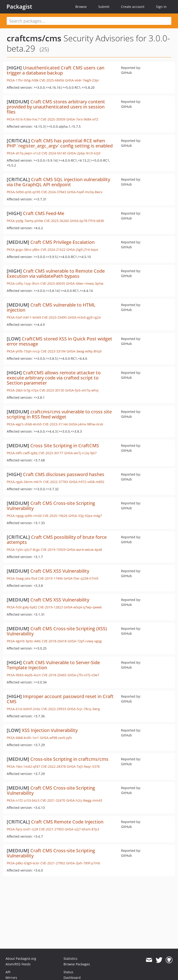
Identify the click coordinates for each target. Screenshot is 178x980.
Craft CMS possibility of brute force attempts (57, 540)
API (8, 972)
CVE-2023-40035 (53, 283)
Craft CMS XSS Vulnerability (60, 571)
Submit (104, 7)
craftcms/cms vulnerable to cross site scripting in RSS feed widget (59, 414)
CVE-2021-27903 (51, 829)
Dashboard (72, 978)
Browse (81, 7)
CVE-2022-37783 (56, 482)
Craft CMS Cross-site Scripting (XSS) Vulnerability (57, 631)
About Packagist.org (21, 959)
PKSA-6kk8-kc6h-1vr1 (23, 738)
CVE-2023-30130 (52, 390)
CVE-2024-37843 (54, 192)
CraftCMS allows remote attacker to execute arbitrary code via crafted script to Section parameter (54, 378)
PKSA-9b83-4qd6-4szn (24, 675)
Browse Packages (77, 964)
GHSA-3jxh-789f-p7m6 (83, 863)
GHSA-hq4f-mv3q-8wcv (85, 192)
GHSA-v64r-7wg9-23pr (82, 80)
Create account (133, 7)
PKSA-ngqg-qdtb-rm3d (24, 516)
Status (68, 972)
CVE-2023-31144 (55, 424)
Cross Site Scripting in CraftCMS (65, 446)
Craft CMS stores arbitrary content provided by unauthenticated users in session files (56, 107)
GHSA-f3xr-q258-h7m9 (81, 578)
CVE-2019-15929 (53, 550)
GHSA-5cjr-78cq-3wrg (83, 709)
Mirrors (11, 978)
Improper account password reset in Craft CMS (60, 699)
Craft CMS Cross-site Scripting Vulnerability (51, 506)
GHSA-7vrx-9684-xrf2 (82, 119)
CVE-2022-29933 (54, 709)
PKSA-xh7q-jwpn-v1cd (24, 153)
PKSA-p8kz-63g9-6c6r (23, 863)
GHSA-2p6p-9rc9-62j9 (84, 153)
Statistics (70, 959)
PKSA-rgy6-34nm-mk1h (24, 482)
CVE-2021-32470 (53, 800)
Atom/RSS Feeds (18, 964)
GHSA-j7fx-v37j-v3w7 (83, 675)
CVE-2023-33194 (53, 351)
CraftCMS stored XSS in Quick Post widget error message (59, 341)
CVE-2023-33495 (54, 317)
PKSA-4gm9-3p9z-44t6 (24, 641)
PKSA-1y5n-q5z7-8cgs (23, 550)
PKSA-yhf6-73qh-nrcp (23, 351)
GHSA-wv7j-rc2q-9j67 (80, 453)
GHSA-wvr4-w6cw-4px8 (84, 550)
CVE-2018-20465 (54, 675)
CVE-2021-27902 (53, 863)
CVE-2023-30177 (51, 453)
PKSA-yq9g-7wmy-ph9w (25, 221)
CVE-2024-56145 (54, 153)
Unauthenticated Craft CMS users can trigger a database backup (56, 70)
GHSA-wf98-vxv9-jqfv (56, 738)
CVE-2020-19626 (55, 516)
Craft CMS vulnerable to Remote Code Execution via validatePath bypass (56, 273)
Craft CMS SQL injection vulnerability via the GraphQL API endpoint (58, 182)
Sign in (161, 7)
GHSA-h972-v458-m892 (87, 482)
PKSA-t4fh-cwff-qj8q (22, 453)
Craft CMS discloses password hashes (64, 474)
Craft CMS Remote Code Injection (67, 822)
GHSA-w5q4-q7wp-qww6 (83, 607)
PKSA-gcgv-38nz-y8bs (23, 250)
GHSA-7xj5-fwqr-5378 (83, 766)
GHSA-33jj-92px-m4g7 (85, 516)
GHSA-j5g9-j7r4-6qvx (82, 250)
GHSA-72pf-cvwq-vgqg (85, 641)
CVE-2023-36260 (56, 221)
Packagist (19, 7)
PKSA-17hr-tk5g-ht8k (23, 80)
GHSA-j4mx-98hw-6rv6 (86, 424)
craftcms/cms (34, 38)
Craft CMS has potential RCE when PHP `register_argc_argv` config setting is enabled (60, 143)
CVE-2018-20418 (54, 641)
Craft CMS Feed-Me (44, 213)
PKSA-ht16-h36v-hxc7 (23, 119)
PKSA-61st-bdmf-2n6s (24, 709)
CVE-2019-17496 (50, 578)
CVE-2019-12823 (50, 607)
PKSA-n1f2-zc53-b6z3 (23, 800)
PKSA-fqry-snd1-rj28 (22, 829)
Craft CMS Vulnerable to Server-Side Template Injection (53, 665)
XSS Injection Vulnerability (50, 730)
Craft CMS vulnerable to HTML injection (51, 307)
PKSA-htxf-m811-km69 (24, 317)
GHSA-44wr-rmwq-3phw (85, 283)
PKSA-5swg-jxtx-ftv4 (22, 578)
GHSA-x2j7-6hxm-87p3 (82, 829)
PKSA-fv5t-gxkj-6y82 (22, 607)
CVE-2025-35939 (53, 119)
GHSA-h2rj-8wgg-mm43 (84, 800)
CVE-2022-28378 (53, 766)
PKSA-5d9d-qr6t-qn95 (24, 192)
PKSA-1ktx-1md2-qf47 (23, 766)
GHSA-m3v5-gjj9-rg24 (84, 317)
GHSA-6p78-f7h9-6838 (87, 221)
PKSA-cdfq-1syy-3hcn (23, 283)
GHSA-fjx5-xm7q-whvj (82, 390)
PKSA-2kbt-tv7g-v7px (23, 390)
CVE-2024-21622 (53, 250)
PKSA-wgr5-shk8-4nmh (24, 424)
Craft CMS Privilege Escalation (62, 242)
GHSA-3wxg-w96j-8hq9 (84, 351)
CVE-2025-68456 (52, 80)
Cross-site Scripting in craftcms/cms (69, 759)
